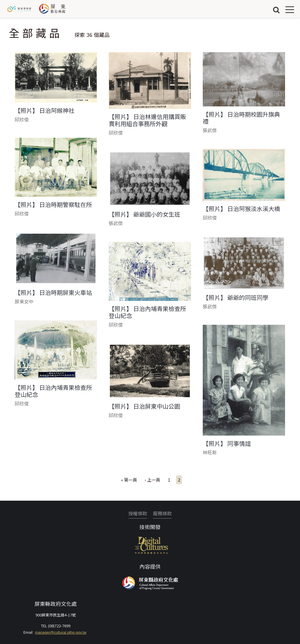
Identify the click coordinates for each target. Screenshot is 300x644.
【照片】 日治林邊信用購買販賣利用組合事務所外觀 (147, 120)
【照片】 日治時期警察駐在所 (53, 205)
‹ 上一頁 (152, 480)
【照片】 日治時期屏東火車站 (53, 293)
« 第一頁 (129, 480)
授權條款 (138, 513)
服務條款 (162, 513)
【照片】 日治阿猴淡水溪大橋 (241, 209)
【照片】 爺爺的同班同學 (236, 298)
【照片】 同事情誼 (227, 444)
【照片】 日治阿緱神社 (45, 111)
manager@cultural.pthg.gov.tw (61, 632)
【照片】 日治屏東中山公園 (144, 406)
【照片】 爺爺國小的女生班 (144, 214)
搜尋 (276, 10)
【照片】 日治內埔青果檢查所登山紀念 (147, 312)
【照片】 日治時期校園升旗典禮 (241, 118)
